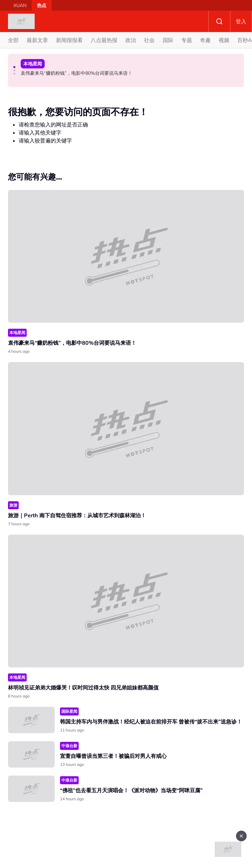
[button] (14, 67)
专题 (187, 40)
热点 (42, 5)
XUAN (20, 5)
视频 (224, 40)
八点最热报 (104, 40)
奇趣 (205, 40)
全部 (13, 40)
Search (219, 21)
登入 (241, 21)
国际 (168, 40)
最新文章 (37, 40)
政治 (131, 40)
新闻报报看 (69, 40)
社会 (149, 40)
